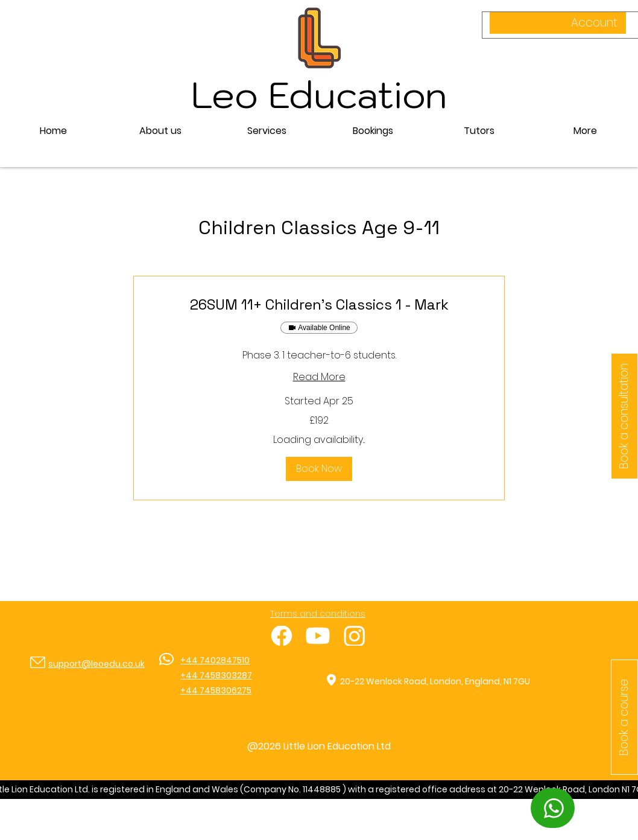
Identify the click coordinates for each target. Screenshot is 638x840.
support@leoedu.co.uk (96, 664)
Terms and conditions (318, 614)
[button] (267, 131)
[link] (319, 305)
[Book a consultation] (624, 416)
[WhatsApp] (553, 808)
